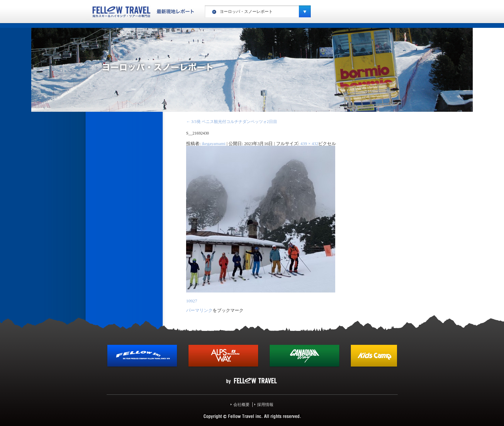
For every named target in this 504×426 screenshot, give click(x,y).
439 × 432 (309, 144)
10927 (192, 301)
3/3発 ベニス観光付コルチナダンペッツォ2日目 (232, 122)
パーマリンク (199, 310)
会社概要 (241, 405)
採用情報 (265, 405)
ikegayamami (214, 144)
